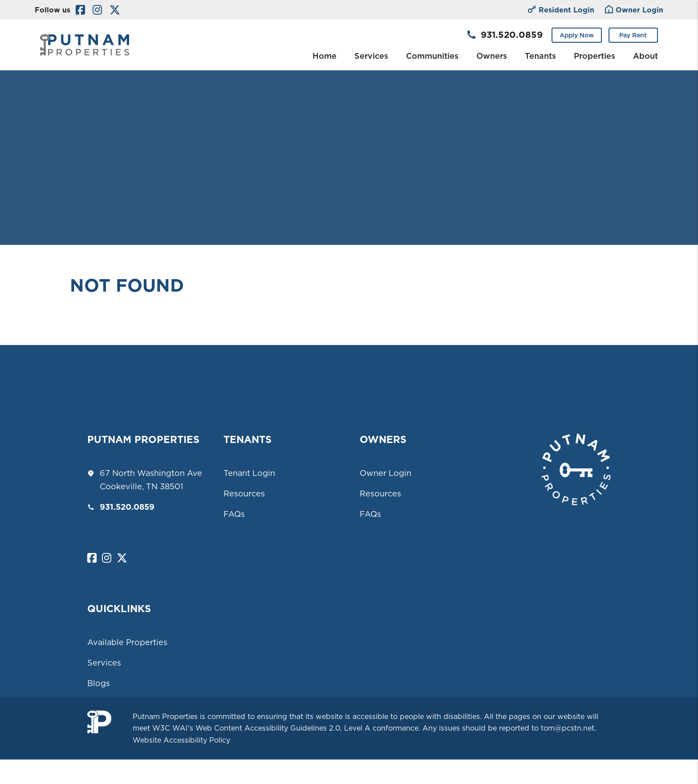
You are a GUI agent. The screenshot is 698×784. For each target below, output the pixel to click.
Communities (432, 56)
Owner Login (386, 473)
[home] (85, 44)
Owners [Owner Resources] (492, 56)
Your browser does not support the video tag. (349, 122)
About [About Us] (645, 56)
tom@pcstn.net (568, 728)
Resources (244, 494)
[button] (80, 10)
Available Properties (127, 642)
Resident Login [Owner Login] (561, 10)
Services (104, 663)
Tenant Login (249, 473)
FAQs (234, 514)
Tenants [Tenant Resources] (540, 56)
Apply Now (577, 35)
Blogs (99, 683)
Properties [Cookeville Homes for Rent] (595, 56)
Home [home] (325, 56)
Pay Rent (633, 35)
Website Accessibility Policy (181, 740)
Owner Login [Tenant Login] (634, 10)
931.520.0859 (512, 35)
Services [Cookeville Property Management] (371, 56)
